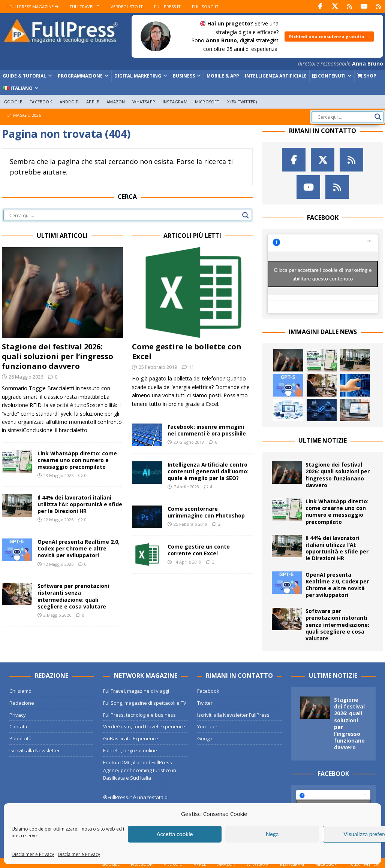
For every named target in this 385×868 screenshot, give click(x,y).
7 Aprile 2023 (186, 487)
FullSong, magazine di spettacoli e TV (145, 702)
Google (13, 101)
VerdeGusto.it (127, 7)
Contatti (18, 726)
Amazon (116, 101)
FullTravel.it (85, 7)
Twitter (205, 702)
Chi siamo (20, 691)
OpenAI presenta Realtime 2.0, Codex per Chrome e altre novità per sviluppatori (79, 548)
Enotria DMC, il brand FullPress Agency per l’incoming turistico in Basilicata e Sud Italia (140, 770)
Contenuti (329, 76)
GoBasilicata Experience (131, 738)
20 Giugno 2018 (189, 442)
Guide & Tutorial (24, 76)
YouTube (207, 726)
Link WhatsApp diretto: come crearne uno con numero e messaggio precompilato (77, 460)
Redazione (22, 702)
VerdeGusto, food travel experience (144, 726)
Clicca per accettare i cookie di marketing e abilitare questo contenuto (323, 274)
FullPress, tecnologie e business (139, 714)
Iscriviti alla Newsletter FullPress (233, 714)
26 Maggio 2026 (26, 376)
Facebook (41, 101)
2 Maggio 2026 (57, 615)
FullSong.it (205, 7)
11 (191, 367)
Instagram (175, 101)
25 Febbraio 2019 (158, 367)
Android (69, 101)
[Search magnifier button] (378, 117)
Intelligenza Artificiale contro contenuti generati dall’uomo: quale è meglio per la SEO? (208, 471)
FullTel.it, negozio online (130, 750)
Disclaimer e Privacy (33, 854)
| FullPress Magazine (32, 7)
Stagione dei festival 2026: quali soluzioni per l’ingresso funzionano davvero (58, 356)
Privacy (18, 714)
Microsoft (207, 101)
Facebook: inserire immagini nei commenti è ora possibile (207, 430)
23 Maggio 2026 (58, 475)
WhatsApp (144, 101)
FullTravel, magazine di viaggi (136, 691)
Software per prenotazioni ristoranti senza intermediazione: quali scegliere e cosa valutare (73, 596)
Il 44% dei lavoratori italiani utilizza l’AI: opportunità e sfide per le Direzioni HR (80, 504)
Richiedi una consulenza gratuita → (329, 37)
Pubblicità (20, 738)
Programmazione (80, 76)
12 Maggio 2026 (58, 520)
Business (184, 76)
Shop (367, 76)
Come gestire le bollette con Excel (187, 351)
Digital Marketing (138, 76)
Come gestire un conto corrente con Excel (199, 550)
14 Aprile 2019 (187, 562)
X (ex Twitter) (242, 101)
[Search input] (344, 117)
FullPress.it (167, 7)
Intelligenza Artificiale (276, 76)
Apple (93, 101)
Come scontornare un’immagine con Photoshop (206, 512)
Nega (272, 834)
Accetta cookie (175, 834)
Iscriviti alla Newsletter (35, 750)
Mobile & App (223, 76)
